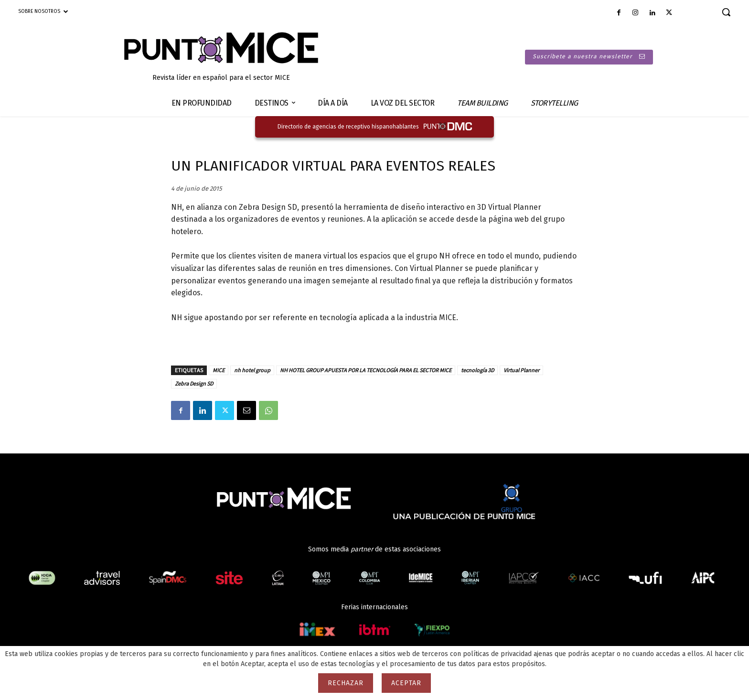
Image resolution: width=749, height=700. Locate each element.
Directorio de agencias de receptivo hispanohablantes (348, 127)
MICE (219, 370)
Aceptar (406, 683)
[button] (726, 12)
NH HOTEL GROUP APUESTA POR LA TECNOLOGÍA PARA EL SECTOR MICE (366, 370)
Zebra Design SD (194, 383)
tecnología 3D (477, 370)
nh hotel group (252, 370)
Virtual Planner (521, 370)
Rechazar (346, 683)
